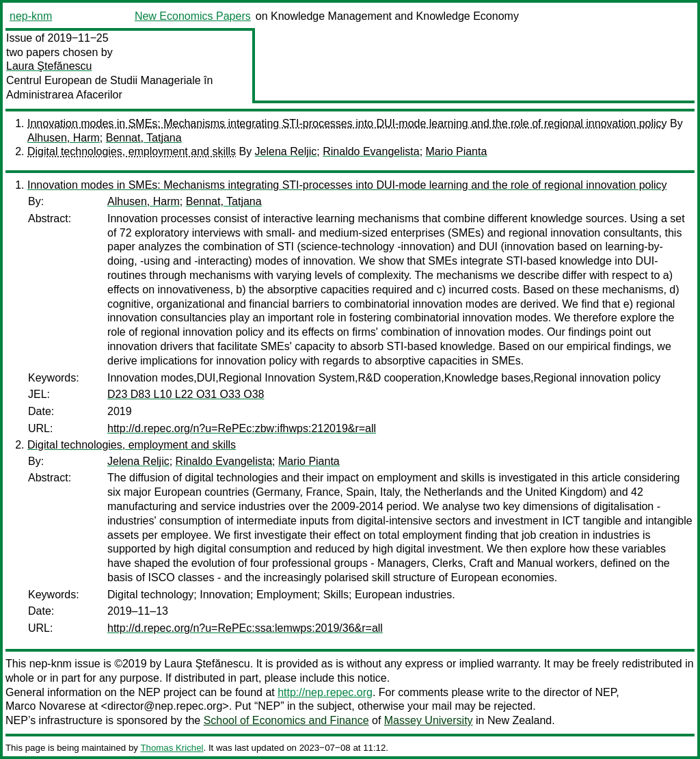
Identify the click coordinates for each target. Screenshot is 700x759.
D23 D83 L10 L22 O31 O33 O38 (186, 394)
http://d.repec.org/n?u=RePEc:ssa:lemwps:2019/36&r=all (245, 628)
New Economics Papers (193, 16)
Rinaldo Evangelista (371, 151)
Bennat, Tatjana (144, 138)
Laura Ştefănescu (49, 66)
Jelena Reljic (286, 151)
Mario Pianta (457, 151)
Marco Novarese (45, 706)
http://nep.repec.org (325, 692)
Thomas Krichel (172, 748)
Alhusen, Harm (64, 138)
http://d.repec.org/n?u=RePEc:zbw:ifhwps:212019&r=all (242, 428)
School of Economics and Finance (286, 720)
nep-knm (31, 16)
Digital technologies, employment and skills (132, 151)
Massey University (429, 720)
